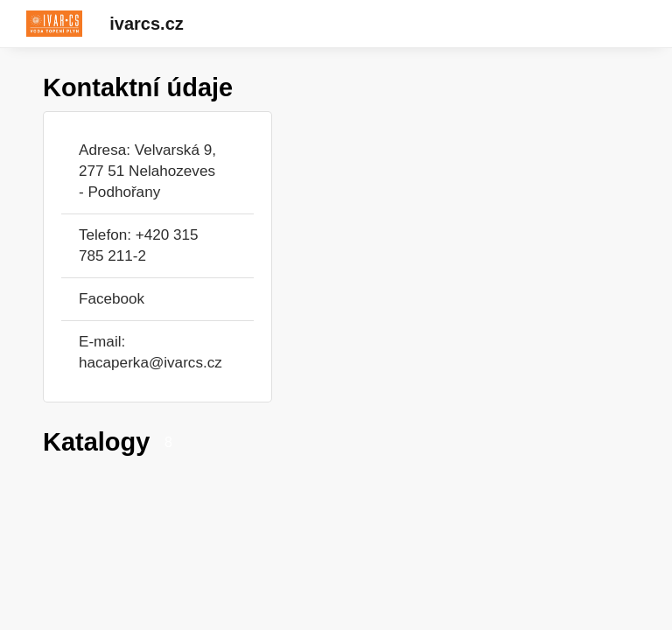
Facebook (112, 299)
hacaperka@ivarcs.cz (150, 363)
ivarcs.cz (147, 24)
